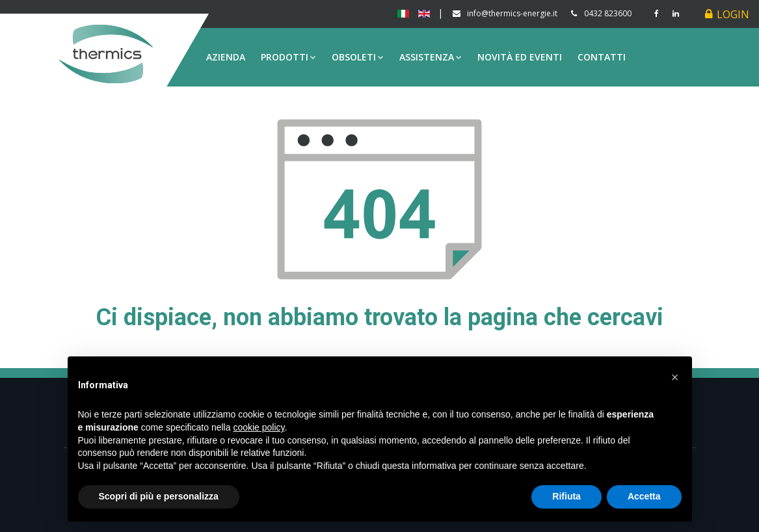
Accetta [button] (644, 496)
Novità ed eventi (520, 57)
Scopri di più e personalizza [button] (159, 496)
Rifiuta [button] (566, 496)
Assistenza (431, 57)
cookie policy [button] (259, 427)
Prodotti (288, 57)
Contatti (602, 57)
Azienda (226, 57)
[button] (675, 377)
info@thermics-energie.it (512, 13)
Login (733, 14)
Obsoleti (358, 57)
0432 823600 (608, 13)
